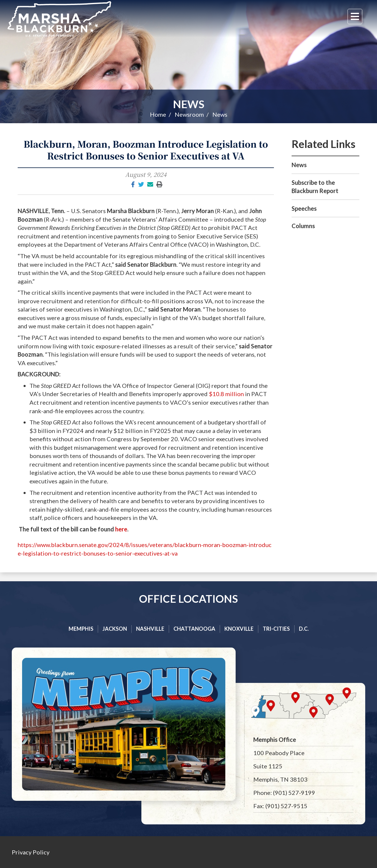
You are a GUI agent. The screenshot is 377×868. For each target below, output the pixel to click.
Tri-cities (276, 629)
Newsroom (189, 114)
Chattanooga (194, 629)
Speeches (304, 208)
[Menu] (355, 17)
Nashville (150, 629)
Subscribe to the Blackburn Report (315, 187)
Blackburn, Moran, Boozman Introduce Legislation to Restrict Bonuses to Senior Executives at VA (146, 150)
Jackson (115, 629)
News (189, 104)
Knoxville (239, 629)
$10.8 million (226, 394)
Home (158, 114)
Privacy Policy (31, 852)
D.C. (304, 629)
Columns (303, 226)
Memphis (81, 629)
